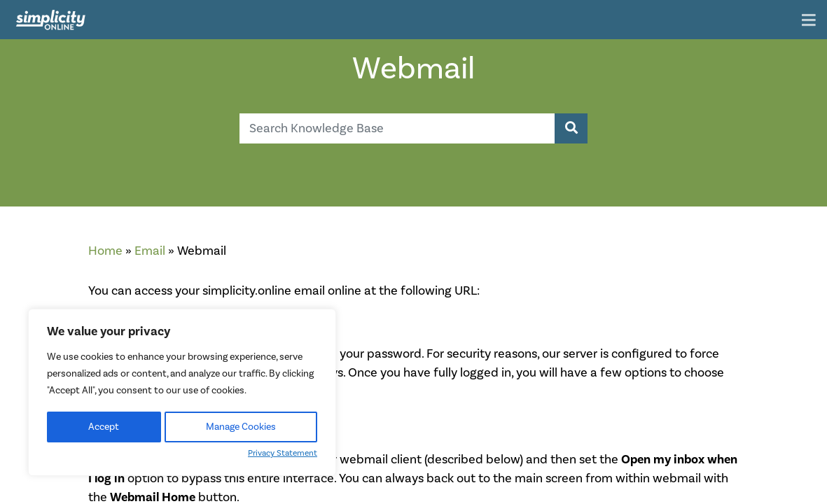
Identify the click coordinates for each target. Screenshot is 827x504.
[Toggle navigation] (809, 21)
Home (105, 251)
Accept (104, 427)
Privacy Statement (283, 453)
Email (150, 251)
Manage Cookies (241, 427)
